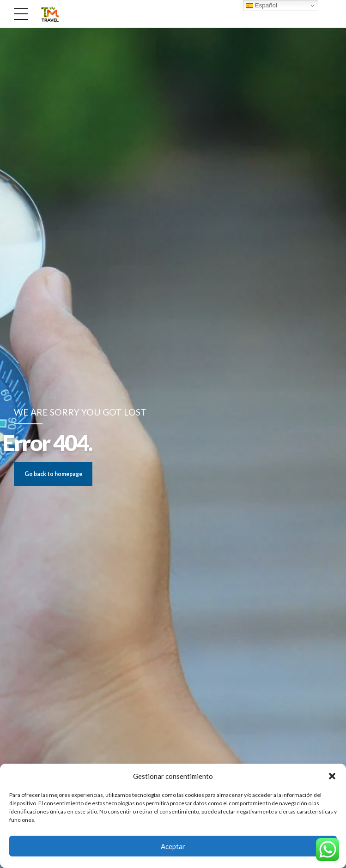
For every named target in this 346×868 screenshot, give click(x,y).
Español (261, 6)
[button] (332, 776)
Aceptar (173, 846)
